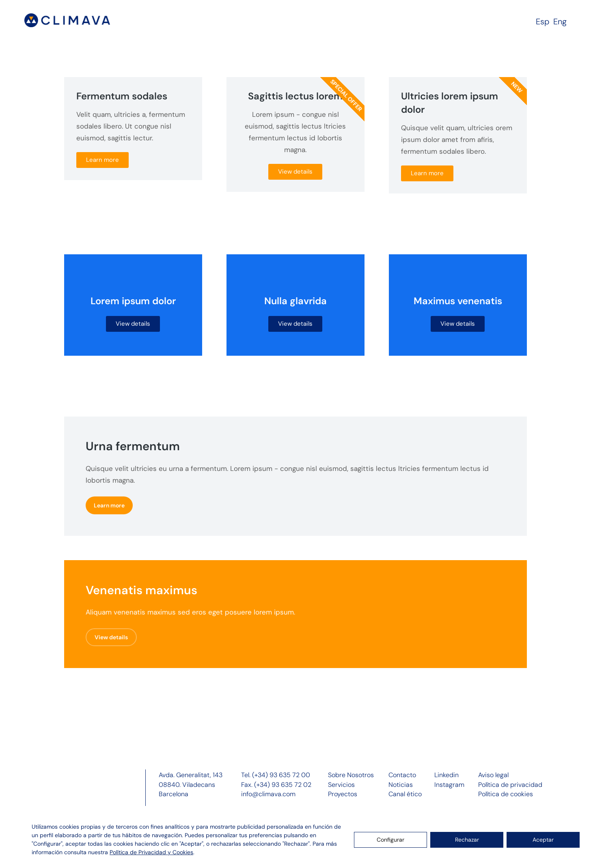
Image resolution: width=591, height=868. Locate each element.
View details (295, 172)
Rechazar (467, 840)
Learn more (102, 160)
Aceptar (543, 840)
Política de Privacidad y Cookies (151, 852)
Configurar (390, 840)
